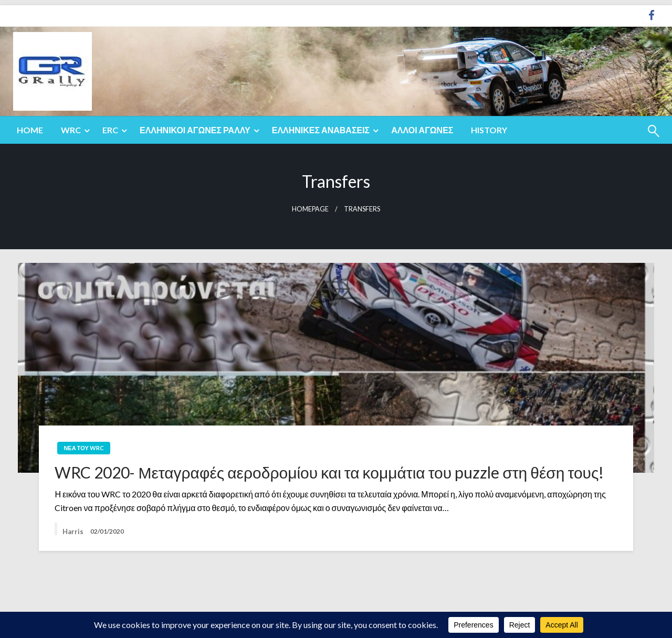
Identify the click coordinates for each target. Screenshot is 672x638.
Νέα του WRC (83, 448)
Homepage (310, 209)
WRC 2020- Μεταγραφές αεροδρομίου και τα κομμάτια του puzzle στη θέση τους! (329, 472)
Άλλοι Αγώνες (422, 130)
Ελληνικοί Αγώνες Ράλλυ (195, 130)
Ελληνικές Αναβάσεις (321, 130)
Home (30, 130)
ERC (110, 130)
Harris (74, 531)
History (489, 130)
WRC (71, 130)
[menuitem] (30, 130)
